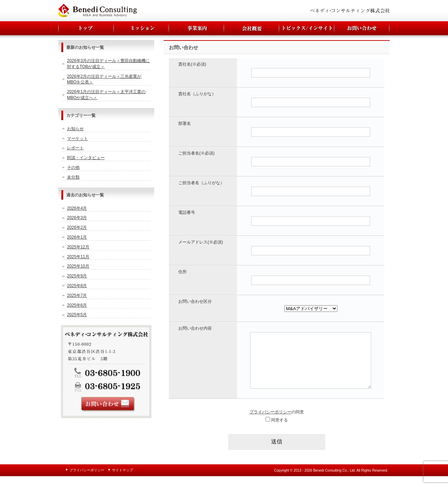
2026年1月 (77, 237)
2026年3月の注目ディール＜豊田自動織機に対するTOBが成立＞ (108, 64)
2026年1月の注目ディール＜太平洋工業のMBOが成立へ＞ (106, 95)
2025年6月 (77, 305)
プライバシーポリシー (270, 422)
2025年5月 (77, 315)
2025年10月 (78, 266)
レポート (75, 148)
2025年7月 (77, 295)
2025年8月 (77, 286)
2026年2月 (77, 227)
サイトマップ (122, 481)
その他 (73, 167)
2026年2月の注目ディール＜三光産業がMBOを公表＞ (104, 79)
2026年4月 (77, 208)
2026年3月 (77, 218)
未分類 (73, 177)
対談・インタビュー (86, 158)
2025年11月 (78, 257)
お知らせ (75, 129)
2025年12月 (78, 247)
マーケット (77, 138)
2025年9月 (77, 276)
